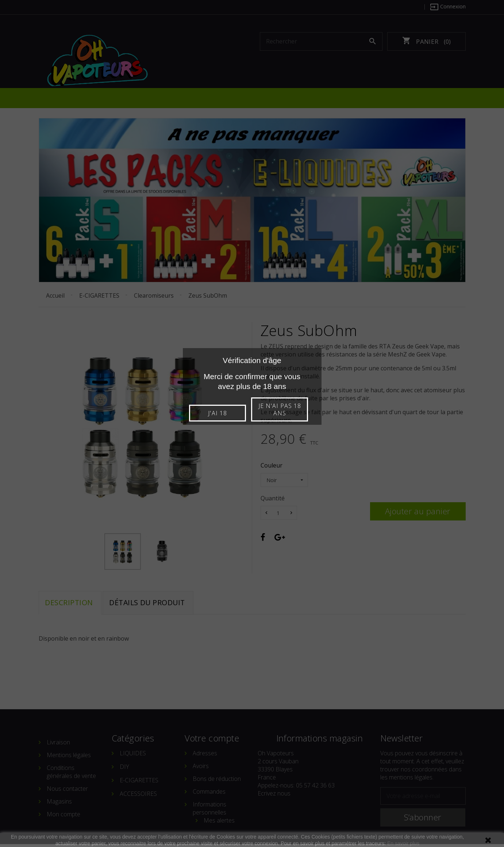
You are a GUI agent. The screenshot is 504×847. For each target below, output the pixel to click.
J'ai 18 (219, 413)
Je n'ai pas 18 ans (285, 409)
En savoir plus (403, 843)
